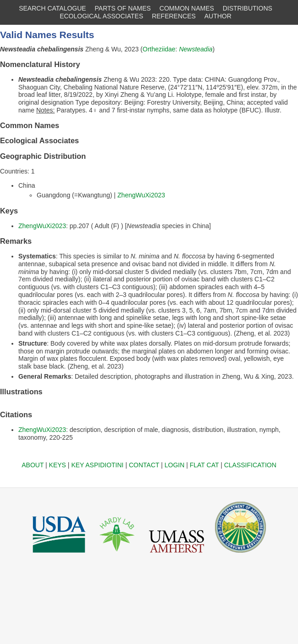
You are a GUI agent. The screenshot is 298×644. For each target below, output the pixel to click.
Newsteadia (196, 49)
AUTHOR (218, 16)
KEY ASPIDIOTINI (97, 465)
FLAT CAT (204, 465)
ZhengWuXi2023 (141, 195)
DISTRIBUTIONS (248, 8)
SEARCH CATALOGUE (52, 8)
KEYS (58, 465)
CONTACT (144, 465)
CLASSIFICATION (250, 465)
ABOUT (33, 465)
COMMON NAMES (187, 8)
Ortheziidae (159, 49)
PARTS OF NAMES (123, 8)
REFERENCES (174, 16)
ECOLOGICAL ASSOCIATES (101, 16)
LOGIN (175, 465)
